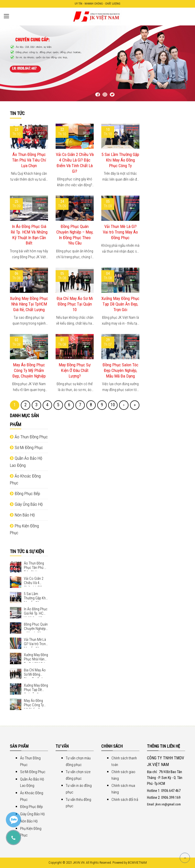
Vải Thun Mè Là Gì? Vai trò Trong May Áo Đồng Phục (120, 232)
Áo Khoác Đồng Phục (25, 479)
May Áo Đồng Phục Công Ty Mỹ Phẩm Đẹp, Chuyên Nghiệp (29, 370)
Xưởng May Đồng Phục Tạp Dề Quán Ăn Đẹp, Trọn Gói (120, 304)
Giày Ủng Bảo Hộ (26, 504)
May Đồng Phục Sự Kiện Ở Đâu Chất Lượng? (75, 370)
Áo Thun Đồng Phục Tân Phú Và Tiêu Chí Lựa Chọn (29, 160)
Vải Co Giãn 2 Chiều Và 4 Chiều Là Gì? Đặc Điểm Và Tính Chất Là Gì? (75, 163)
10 (113, 405)
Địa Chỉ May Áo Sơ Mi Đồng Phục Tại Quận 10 (75, 304)
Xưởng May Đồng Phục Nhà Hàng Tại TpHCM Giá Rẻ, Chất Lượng (29, 304)
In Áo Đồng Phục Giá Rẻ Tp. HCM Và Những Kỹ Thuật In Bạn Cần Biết (29, 235)
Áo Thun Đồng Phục (29, 437)
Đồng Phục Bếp (25, 494)
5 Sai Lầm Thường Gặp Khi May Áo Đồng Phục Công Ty (120, 160)
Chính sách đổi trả (125, 800)
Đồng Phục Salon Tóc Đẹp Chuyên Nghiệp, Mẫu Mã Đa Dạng (120, 370)
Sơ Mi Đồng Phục (26, 447)
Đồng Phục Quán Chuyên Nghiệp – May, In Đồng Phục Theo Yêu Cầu (75, 235)
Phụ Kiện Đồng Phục (24, 529)
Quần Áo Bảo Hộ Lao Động (26, 462)
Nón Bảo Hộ (22, 515)
